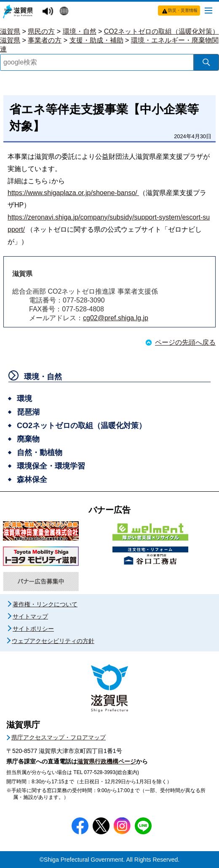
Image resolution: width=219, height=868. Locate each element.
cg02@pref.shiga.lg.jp (116, 318)
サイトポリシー (33, 629)
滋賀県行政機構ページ (107, 761)
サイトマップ (30, 616)
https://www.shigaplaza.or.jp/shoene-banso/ (73, 193)
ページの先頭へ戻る (185, 342)
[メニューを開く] (208, 10)
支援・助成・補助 (96, 40)
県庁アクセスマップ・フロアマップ (59, 737)
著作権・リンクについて (45, 604)
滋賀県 (10, 31)
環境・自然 (80, 31)
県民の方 (41, 31)
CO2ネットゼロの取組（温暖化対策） (162, 31)
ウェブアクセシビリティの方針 (53, 641)
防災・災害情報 (183, 10)
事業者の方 (45, 40)
